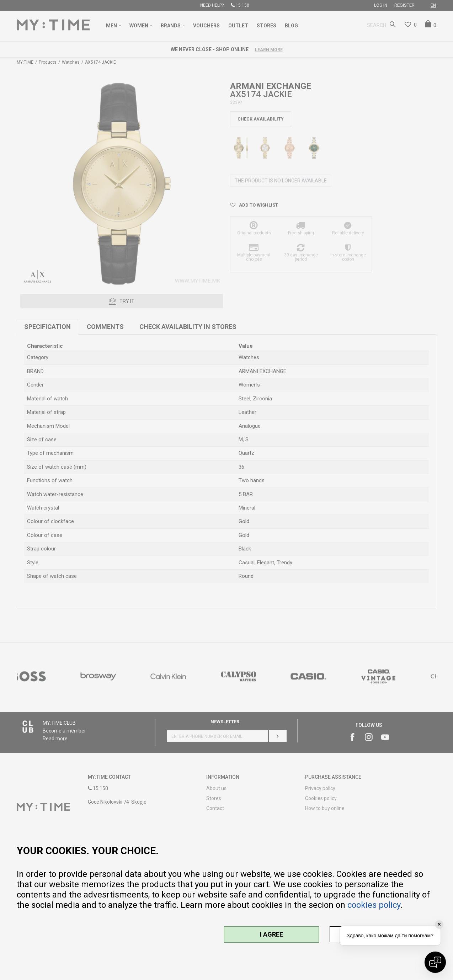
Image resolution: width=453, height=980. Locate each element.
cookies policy (374, 905)
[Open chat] (435, 962)
